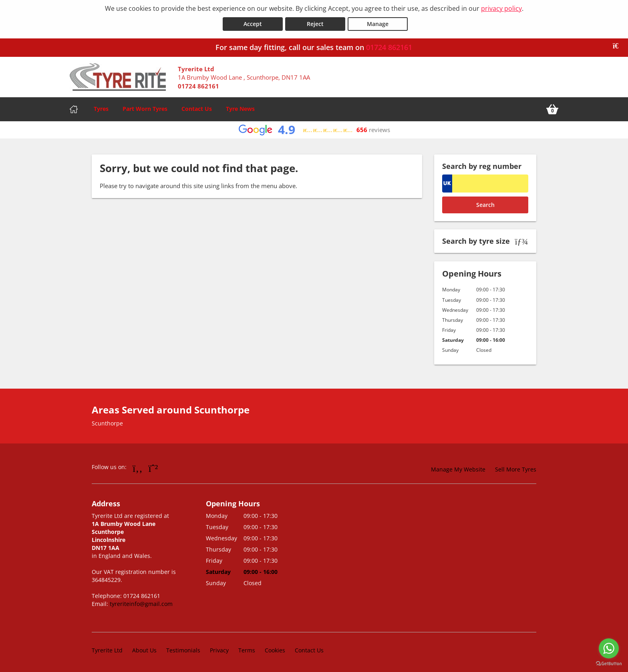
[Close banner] (618, 46)
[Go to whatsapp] (609, 648)
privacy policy (501, 8)
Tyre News (240, 108)
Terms (247, 650)
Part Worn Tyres (145, 108)
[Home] (74, 109)
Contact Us (197, 108)
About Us (144, 650)
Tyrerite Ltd (107, 650)
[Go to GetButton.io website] (609, 664)
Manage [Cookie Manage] (378, 23)
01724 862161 (389, 47)
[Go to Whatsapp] (153, 467)
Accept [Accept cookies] (253, 23)
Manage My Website (458, 469)
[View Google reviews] (314, 129)
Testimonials (183, 650)
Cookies (275, 650)
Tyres (101, 108)
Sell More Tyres (516, 469)
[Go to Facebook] (138, 467)
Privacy (219, 650)
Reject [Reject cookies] (315, 23)
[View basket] (552, 109)
